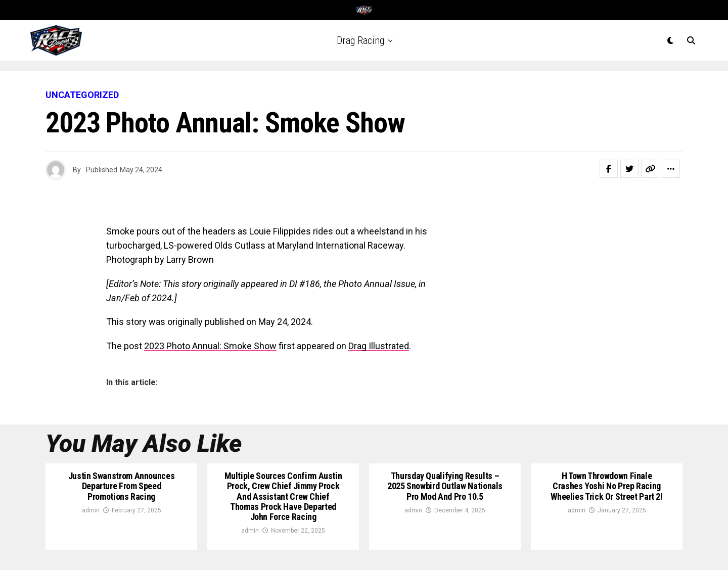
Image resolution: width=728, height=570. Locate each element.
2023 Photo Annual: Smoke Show (210, 346)
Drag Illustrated (379, 346)
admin (91, 510)
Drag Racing (360, 40)
